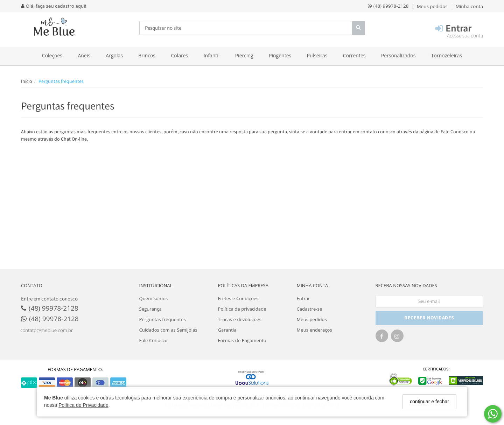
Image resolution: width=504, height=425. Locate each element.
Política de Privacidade (83, 405)
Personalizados (398, 55)
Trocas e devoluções (240, 319)
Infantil (212, 55)
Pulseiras (317, 55)
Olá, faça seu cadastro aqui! (54, 6)
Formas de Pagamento (242, 340)
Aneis (84, 55)
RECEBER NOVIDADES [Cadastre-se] (429, 318)
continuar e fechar (429, 402)
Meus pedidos (312, 319)
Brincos (147, 55)
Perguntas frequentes (163, 319)
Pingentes (280, 55)
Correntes (354, 55)
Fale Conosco (455, 132)
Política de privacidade (242, 309)
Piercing (244, 55)
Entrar (303, 298)
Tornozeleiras (447, 55)
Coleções (52, 55)
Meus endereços (314, 330)
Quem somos (154, 298)
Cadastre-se (310, 309)
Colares (179, 55)
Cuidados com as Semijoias (168, 330)
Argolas (114, 55)
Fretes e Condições (238, 298)
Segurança (150, 309)
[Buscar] (358, 28)
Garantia (227, 330)
